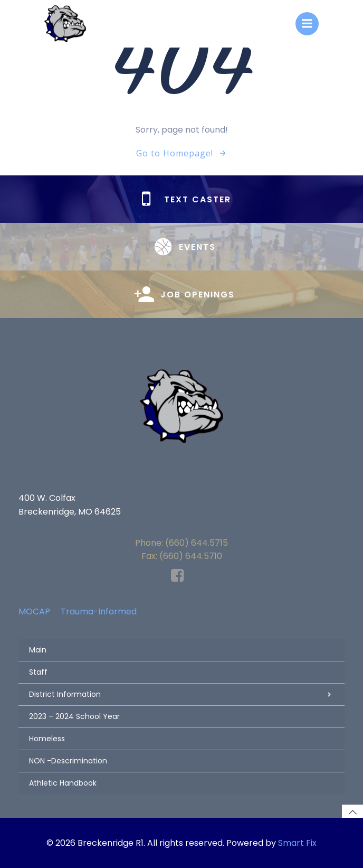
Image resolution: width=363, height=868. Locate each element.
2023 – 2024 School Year (74, 716)
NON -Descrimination (68, 761)
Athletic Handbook (63, 783)
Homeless (47, 739)
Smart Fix (297, 843)
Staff (38, 672)
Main (38, 650)
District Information (182, 694)
